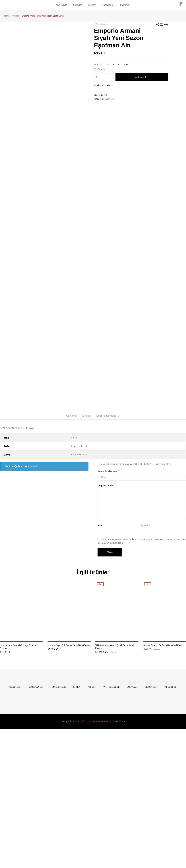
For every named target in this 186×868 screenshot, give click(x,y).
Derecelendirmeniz (108, 613)
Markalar (125, 5)
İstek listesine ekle (105, 85)
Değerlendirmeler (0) (108, 558)
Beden (97, 64)
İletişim (92, 5)
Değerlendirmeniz (107, 628)
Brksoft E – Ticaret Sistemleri (91, 864)
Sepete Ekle (144, 77)
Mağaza (78, 5)
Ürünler (16, 16)
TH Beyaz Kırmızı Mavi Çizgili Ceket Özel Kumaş (114, 789)
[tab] (71, 558)
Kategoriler (108, 5)
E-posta (145, 668)
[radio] (102, 64)
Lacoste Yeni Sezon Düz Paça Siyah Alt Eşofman (19, 789)
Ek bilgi (86, 558)
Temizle (101, 69)
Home (7, 16)
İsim (100, 668)
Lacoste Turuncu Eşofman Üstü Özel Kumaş (163, 788)
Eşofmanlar (110, 99)
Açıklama (71, 558)
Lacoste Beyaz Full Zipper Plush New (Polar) (69, 788)
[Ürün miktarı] (104, 77)
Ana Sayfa (62, 5)
